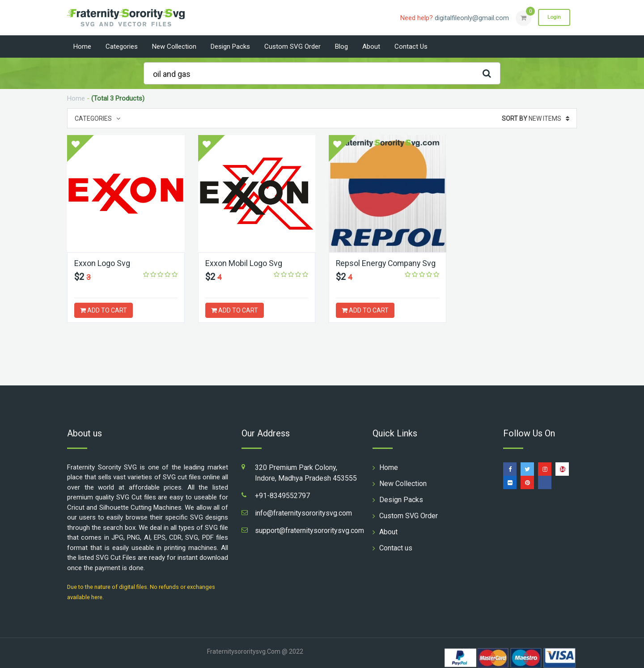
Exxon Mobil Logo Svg (244, 263)
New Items (536, 118)
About (371, 47)
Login (554, 17)
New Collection (174, 47)
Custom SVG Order (292, 47)
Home (82, 47)
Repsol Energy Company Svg (387, 263)
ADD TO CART (104, 310)
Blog (341, 47)
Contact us (411, 47)
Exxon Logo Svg (102, 263)
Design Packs (230, 47)
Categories (122, 47)
